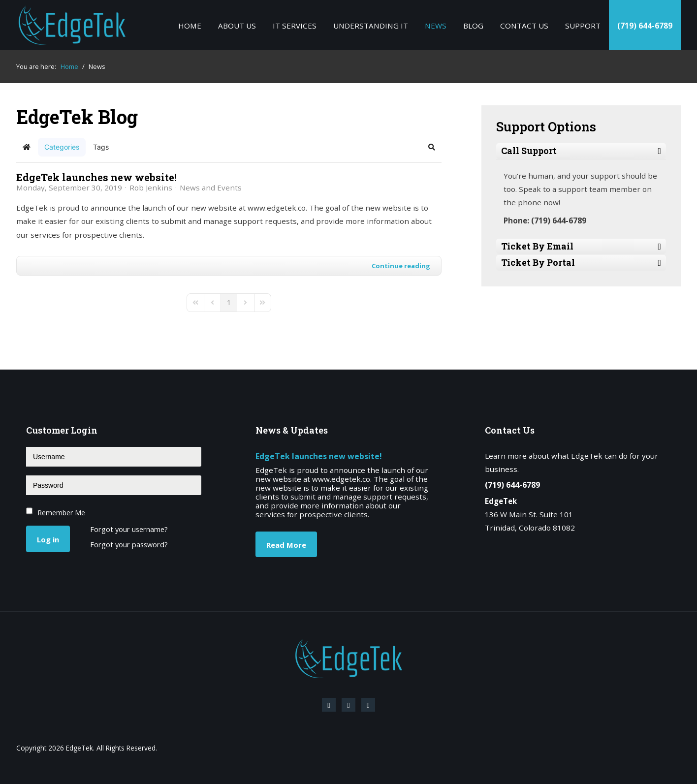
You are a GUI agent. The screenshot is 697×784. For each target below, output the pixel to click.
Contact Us (524, 26)
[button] (432, 147)
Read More (286, 545)
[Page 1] (229, 303)
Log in (48, 539)
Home (190, 26)
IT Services (295, 26)
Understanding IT (371, 26)
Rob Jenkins (151, 188)
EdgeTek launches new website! (96, 177)
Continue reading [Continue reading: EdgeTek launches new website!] (401, 266)
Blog (473, 26)
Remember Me (61, 513)
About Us (237, 26)
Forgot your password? (129, 545)
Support (583, 26)
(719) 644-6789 (645, 26)
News (436, 26)
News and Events (211, 188)
